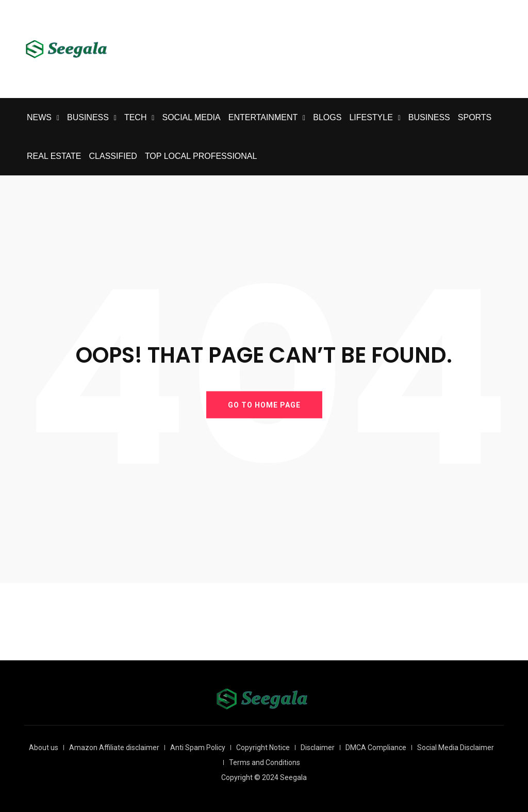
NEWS (39, 117)
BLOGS (327, 117)
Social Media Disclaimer (456, 748)
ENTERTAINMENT (263, 117)
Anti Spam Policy (198, 748)
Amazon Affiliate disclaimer (114, 748)
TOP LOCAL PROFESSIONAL (201, 156)
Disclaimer (318, 748)
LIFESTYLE (371, 117)
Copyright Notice (263, 748)
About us (44, 748)
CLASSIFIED (113, 156)
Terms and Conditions (265, 762)
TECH (136, 117)
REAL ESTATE (54, 156)
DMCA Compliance (376, 748)
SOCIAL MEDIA (191, 117)
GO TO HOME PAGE (264, 404)
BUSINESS (88, 117)
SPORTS (475, 117)
